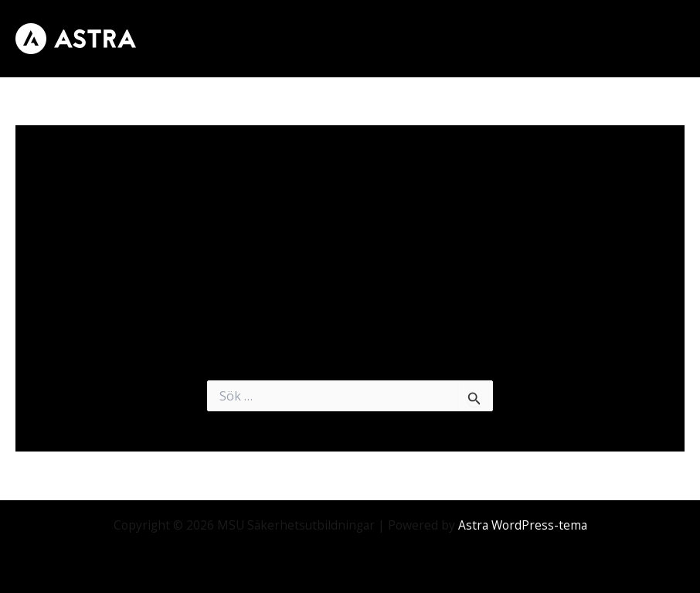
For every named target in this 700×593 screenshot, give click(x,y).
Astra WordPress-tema (523, 525)
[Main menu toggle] (668, 38)
